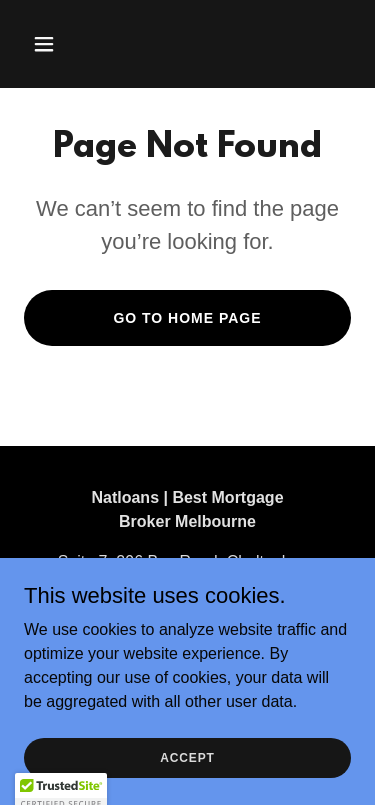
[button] (61, 44)
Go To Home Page (187, 318)
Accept (187, 757)
